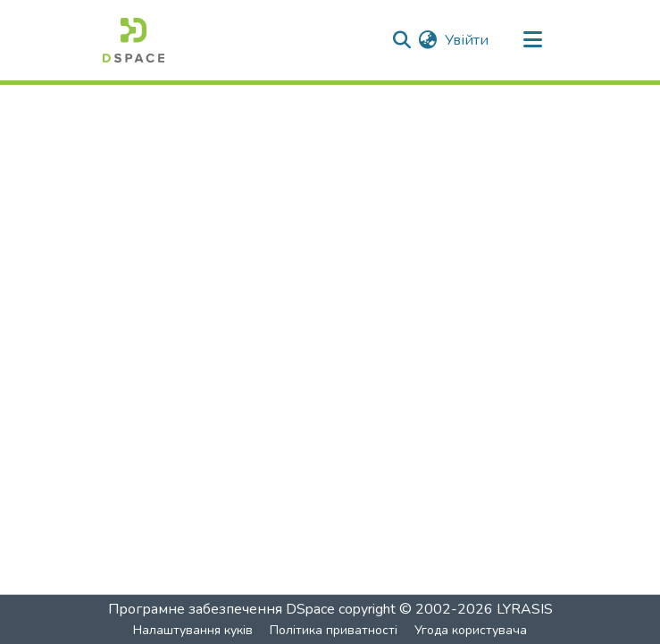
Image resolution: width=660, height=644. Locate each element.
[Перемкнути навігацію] (533, 40)
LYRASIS (525, 609)
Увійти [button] (468, 40)
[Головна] (134, 40)
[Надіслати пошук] (402, 40)
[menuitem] (428, 40)
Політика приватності (334, 630)
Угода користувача (471, 630)
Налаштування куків (193, 630)
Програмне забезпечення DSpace (221, 609)
